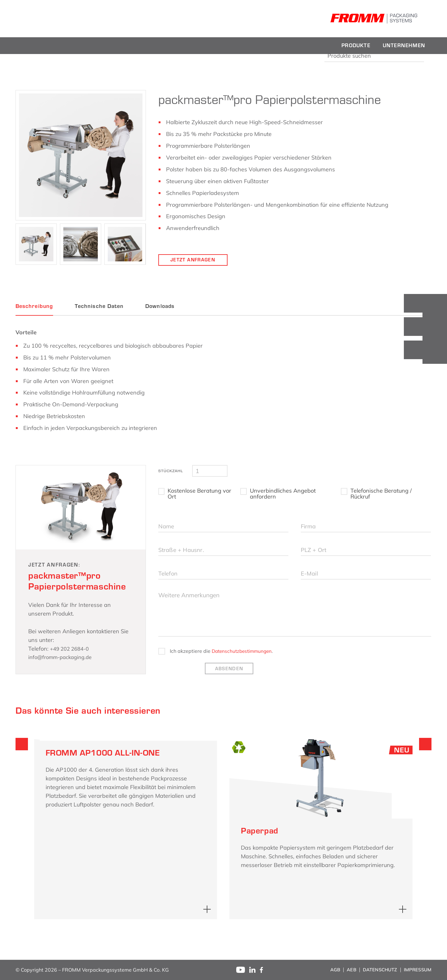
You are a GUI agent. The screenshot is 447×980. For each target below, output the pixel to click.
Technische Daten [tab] (99, 306)
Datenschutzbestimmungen (244, 662)
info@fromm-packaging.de (63, 657)
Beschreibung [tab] (34, 306)
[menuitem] (356, 46)
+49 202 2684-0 (72, 649)
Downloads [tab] (160, 306)
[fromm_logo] (59, 19)
